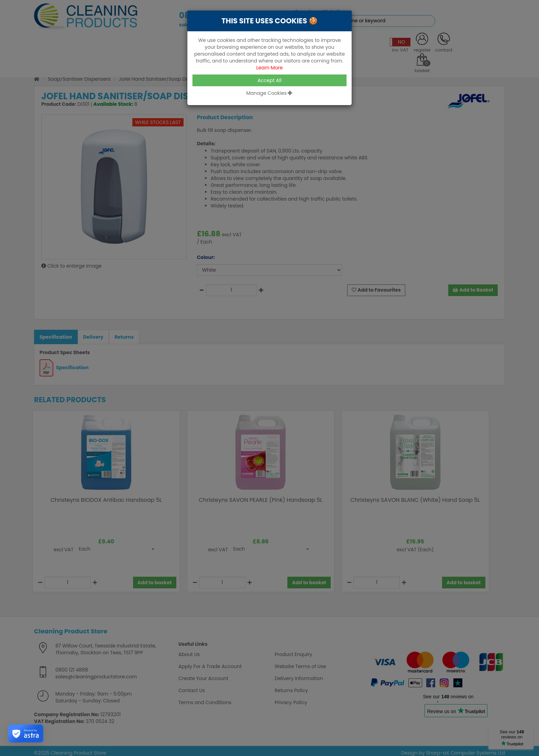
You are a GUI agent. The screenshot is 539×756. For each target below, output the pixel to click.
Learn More (269, 68)
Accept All (269, 80)
